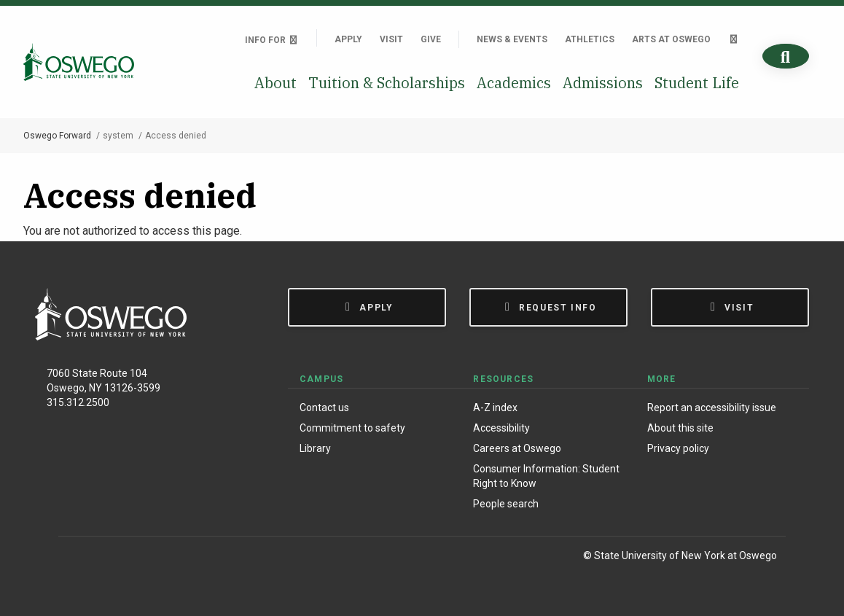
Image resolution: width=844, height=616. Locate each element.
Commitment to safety (352, 428)
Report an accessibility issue (712, 408)
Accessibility (501, 428)
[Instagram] (108, 558)
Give (431, 39)
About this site (680, 428)
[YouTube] (169, 558)
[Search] (786, 56)
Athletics (590, 39)
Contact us (324, 408)
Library (315, 448)
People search (506, 504)
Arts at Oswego (671, 39)
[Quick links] (734, 39)
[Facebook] (77, 558)
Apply (348, 39)
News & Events (512, 39)
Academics (514, 83)
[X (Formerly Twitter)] (139, 558)
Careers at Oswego (517, 448)
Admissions (603, 83)
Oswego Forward (57, 136)
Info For (272, 40)
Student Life (697, 83)
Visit (391, 39)
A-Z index (495, 408)
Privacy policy (678, 448)
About (276, 83)
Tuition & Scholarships (387, 83)
